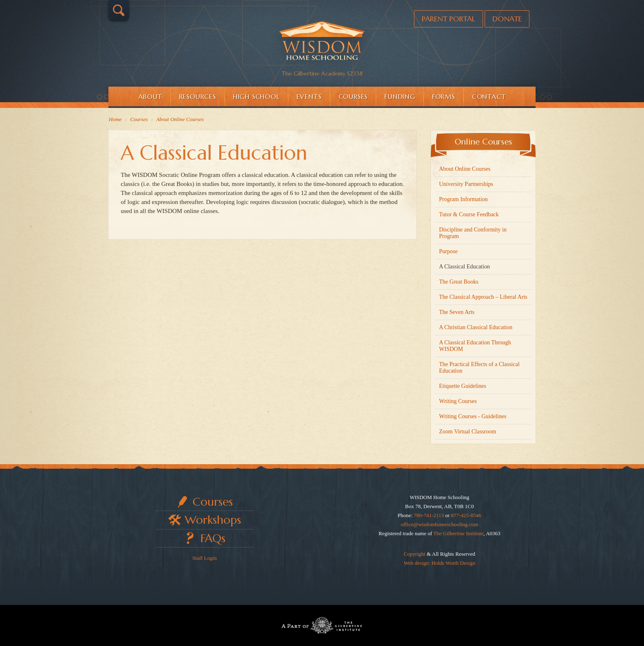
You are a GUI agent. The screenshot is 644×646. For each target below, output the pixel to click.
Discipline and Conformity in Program (473, 233)
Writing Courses (458, 401)
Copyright (415, 554)
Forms (444, 96)
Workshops (213, 520)
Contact (489, 96)
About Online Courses (465, 169)
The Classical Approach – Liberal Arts (483, 297)
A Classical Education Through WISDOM (475, 346)
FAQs (213, 538)
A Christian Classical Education (476, 327)
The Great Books (459, 282)
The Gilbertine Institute (458, 533)
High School (256, 96)
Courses (353, 96)
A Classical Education (465, 267)
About (150, 96)
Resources (198, 96)
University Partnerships (466, 184)
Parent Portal (448, 19)
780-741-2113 (429, 515)
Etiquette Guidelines (463, 386)
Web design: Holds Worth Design (439, 563)
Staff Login (204, 558)
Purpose (448, 251)
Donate (507, 19)
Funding (400, 96)
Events (309, 96)
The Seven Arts (457, 312)
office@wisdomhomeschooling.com (439, 524)
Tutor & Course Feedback (469, 214)
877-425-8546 (466, 515)
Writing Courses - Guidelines (473, 416)
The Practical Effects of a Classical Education (479, 368)
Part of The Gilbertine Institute (322, 625)
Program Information (463, 199)
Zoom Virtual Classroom (468, 432)
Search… (119, 10)
